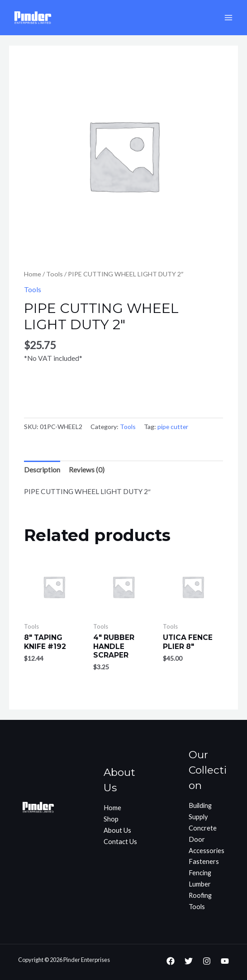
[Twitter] (189, 961)
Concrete (203, 828)
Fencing (200, 873)
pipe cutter (173, 427)
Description (42, 470)
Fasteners (204, 861)
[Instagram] (207, 961)
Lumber (200, 884)
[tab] (42, 470)
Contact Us (120, 842)
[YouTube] (225, 961)
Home (33, 274)
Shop (111, 819)
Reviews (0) (87, 470)
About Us (117, 830)
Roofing (200, 895)
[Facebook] (171, 961)
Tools (55, 274)
